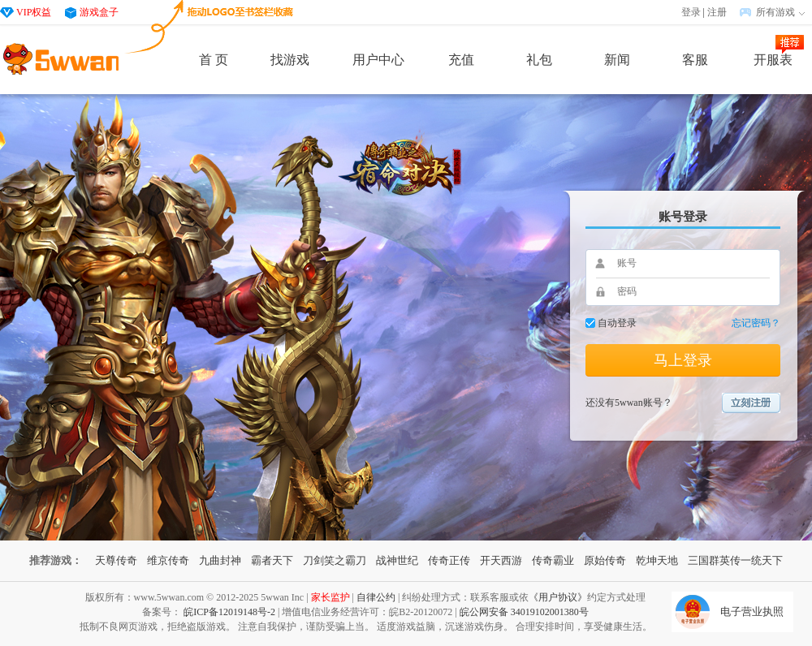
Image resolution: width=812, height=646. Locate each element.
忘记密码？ (756, 323)
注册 (717, 12)
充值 (461, 60)
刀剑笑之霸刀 (335, 560)
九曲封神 (220, 560)
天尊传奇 (116, 560)
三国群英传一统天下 (735, 560)
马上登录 (683, 360)
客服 (695, 60)
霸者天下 (272, 560)
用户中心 (378, 60)
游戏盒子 (99, 12)
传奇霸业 (553, 560)
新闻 (617, 60)
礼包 (539, 60)
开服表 (773, 60)
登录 (691, 12)
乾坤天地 (657, 560)
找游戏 (290, 60)
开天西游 (501, 560)
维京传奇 (168, 560)
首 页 (214, 60)
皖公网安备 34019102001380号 (524, 612)
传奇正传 (449, 560)
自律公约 (376, 597)
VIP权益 (34, 12)
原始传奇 (605, 560)
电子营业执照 (752, 612)
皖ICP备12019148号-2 (229, 612)
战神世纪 (397, 560)
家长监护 (330, 597)
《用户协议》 (558, 597)
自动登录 (617, 323)
